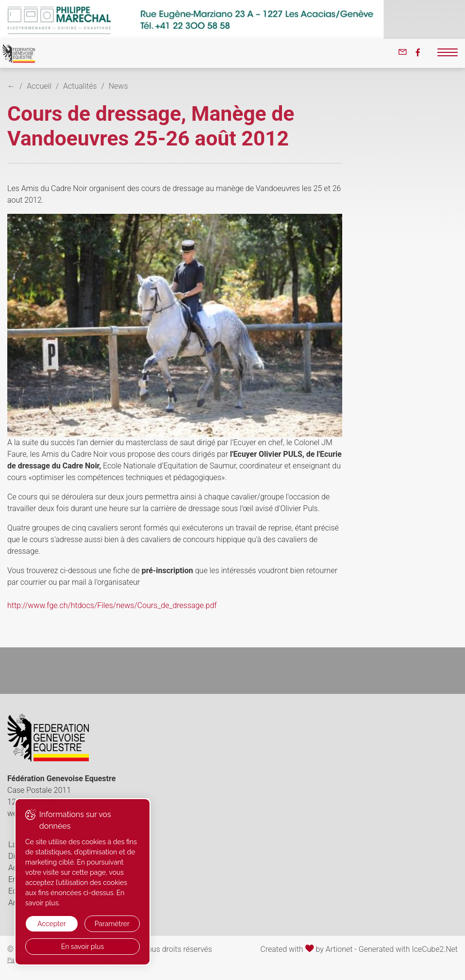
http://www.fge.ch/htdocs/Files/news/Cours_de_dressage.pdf (112, 605)
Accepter (52, 924)
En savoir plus (83, 947)
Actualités (80, 86)
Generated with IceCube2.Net (408, 949)
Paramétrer (112, 924)
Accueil (39, 86)
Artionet (339, 949)
